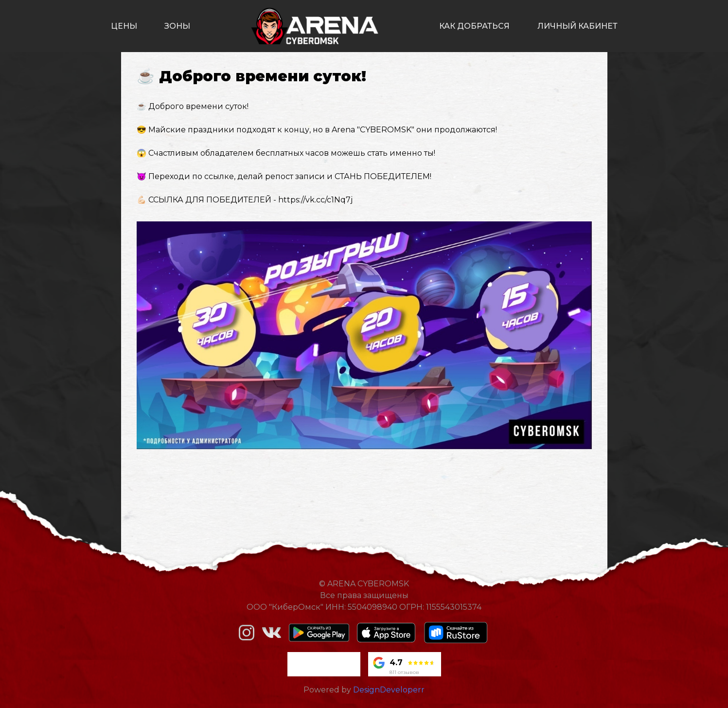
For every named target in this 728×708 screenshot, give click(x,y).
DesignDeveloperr (389, 690)
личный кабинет (577, 26)
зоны (177, 26)
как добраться (474, 26)
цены (124, 26)
